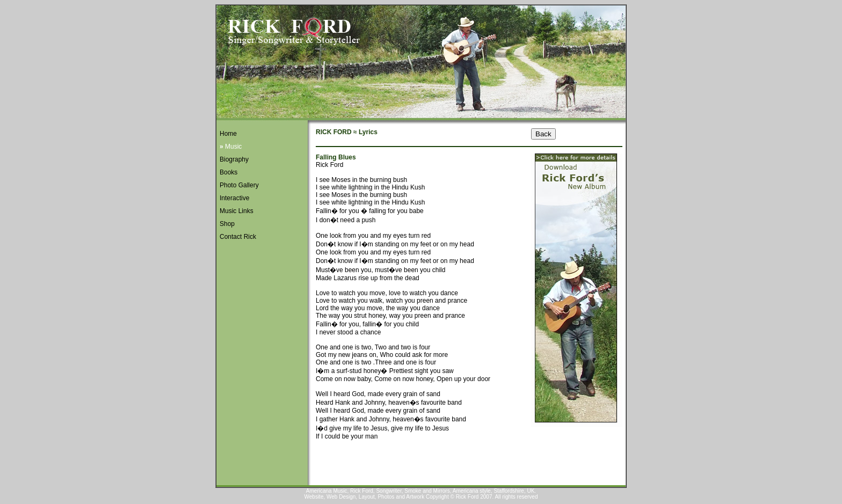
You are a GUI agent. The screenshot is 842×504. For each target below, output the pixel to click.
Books (228, 172)
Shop (227, 224)
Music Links (237, 211)
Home (228, 134)
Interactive (234, 198)
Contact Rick (238, 237)
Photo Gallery (239, 185)
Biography (234, 159)
